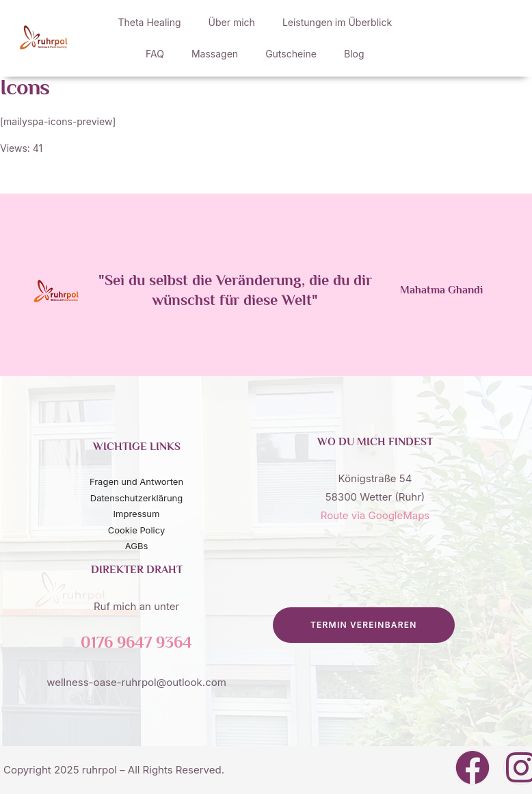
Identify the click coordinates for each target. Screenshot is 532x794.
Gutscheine (291, 54)
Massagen (215, 54)
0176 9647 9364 (136, 644)
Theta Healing (149, 22)
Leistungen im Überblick (337, 22)
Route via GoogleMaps (375, 515)
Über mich (232, 22)
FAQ (155, 54)
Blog (354, 54)
